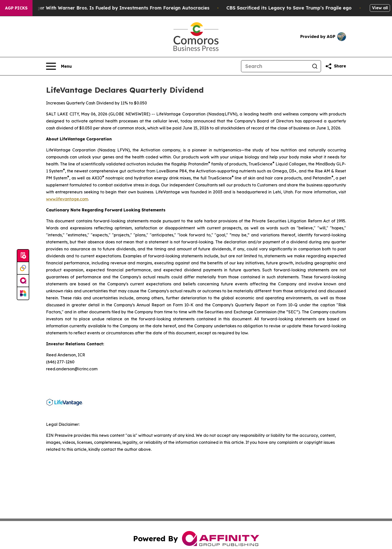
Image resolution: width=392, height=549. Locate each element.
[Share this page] (335, 66)
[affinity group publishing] (23, 281)
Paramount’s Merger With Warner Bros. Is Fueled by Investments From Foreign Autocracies (109, 8)
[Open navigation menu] (59, 66)
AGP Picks (16, 8)
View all (380, 8)
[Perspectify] (23, 268)
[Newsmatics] (23, 293)
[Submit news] (23, 256)
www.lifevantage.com (67, 199)
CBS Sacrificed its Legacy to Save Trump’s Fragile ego (295, 8)
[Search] (275, 66)
